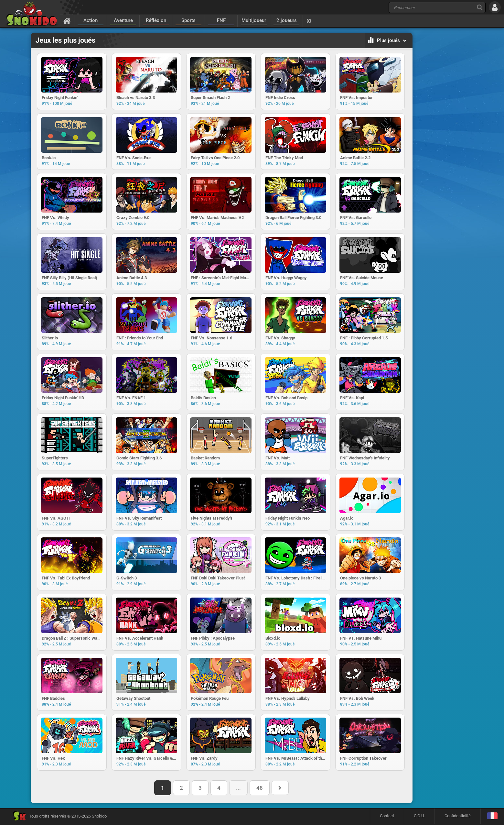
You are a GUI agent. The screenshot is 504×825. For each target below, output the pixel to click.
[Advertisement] (445, 131)
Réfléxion (156, 20)
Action (91, 20)
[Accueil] (67, 21)
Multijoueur (254, 20)
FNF (221, 20)
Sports (188, 20)
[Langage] (492, 817)
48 (260, 789)
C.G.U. (419, 817)
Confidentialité (458, 817)
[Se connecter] (495, 7)
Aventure (123, 20)
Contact (387, 817)
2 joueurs (287, 20)
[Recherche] (480, 7)
